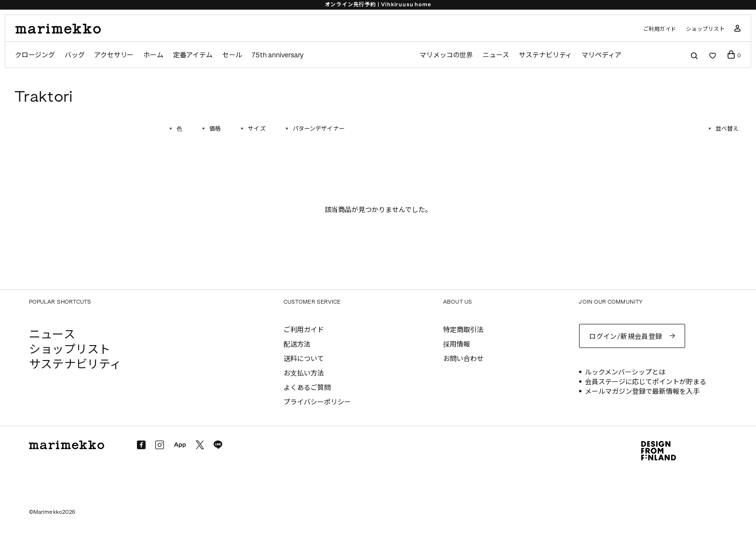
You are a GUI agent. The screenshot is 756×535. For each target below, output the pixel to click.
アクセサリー (114, 55)
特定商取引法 (463, 330)
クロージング (35, 55)
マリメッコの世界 (446, 55)
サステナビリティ (545, 55)
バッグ (74, 55)
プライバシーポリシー (317, 402)
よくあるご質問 (307, 388)
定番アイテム (193, 55)
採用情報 (457, 344)
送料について (304, 359)
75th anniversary (278, 55)
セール (232, 55)
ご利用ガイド (660, 29)
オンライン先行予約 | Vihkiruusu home (378, 5)
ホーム (153, 55)
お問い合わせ (463, 359)
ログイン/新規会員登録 (626, 337)
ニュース (496, 55)
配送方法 (297, 344)
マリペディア (601, 55)
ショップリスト (706, 29)
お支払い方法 (304, 373)
